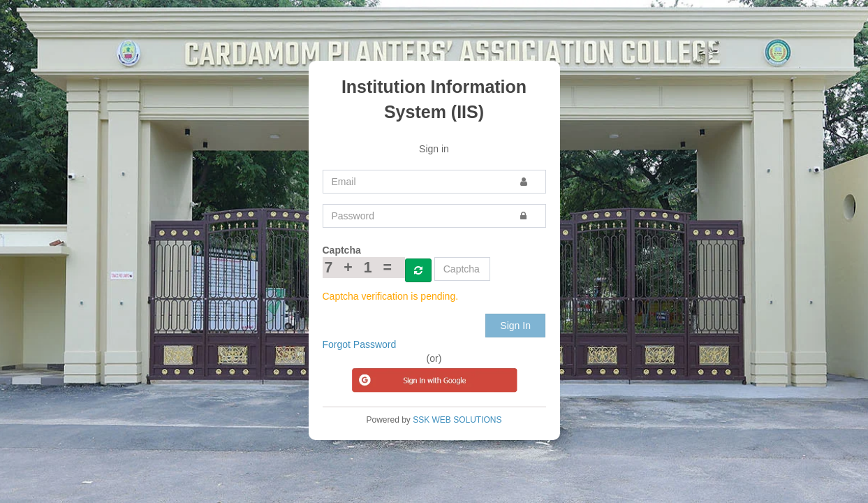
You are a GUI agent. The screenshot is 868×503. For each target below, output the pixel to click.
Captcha (342, 250)
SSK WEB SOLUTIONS (457, 420)
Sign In (515, 326)
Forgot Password (360, 344)
